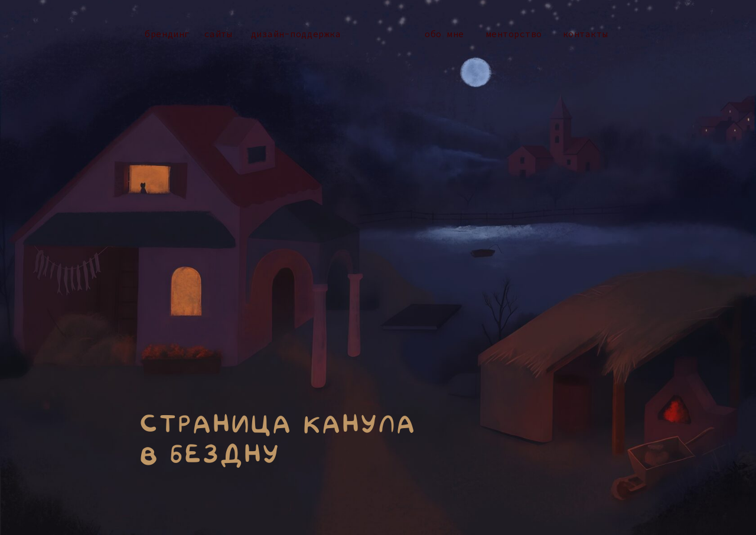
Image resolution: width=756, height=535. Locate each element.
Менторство (514, 34)
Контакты (585, 34)
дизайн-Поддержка (296, 34)
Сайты (219, 34)
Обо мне (444, 34)
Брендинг (167, 34)
